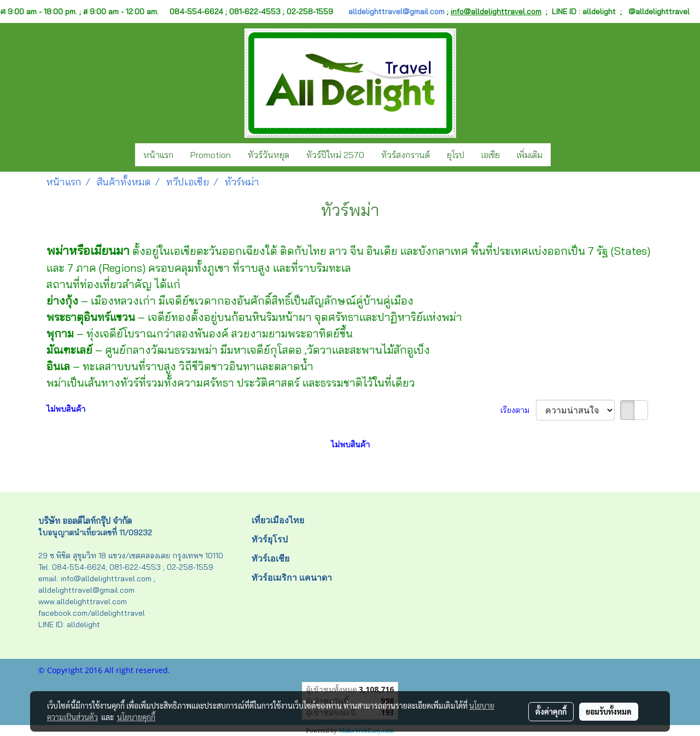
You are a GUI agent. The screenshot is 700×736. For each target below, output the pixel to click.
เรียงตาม (518, 410)
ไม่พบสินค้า (66, 409)
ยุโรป (456, 155)
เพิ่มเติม (530, 155)
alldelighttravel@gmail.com (396, 11)
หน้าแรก (158, 155)
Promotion (211, 155)
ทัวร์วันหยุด (269, 155)
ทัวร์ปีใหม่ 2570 (335, 155)
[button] (561, 155)
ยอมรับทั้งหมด (609, 711)
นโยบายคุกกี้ (136, 717)
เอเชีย (491, 155)
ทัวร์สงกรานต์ (406, 155)
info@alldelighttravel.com (496, 11)
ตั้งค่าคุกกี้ (551, 711)
